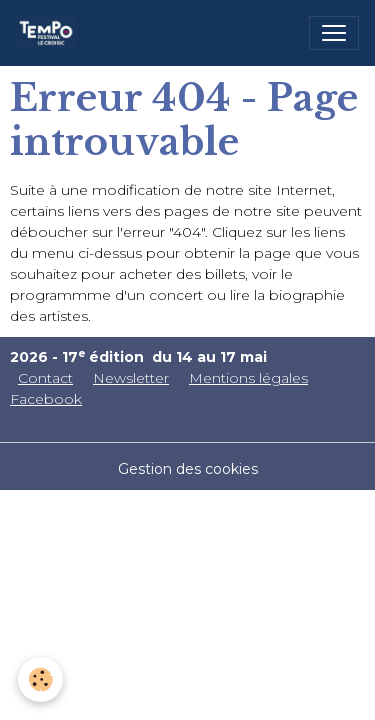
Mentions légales (248, 378)
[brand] (50, 33)
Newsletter (131, 378)
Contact (45, 378)
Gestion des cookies (188, 469)
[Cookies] (40, 679)
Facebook (46, 399)
